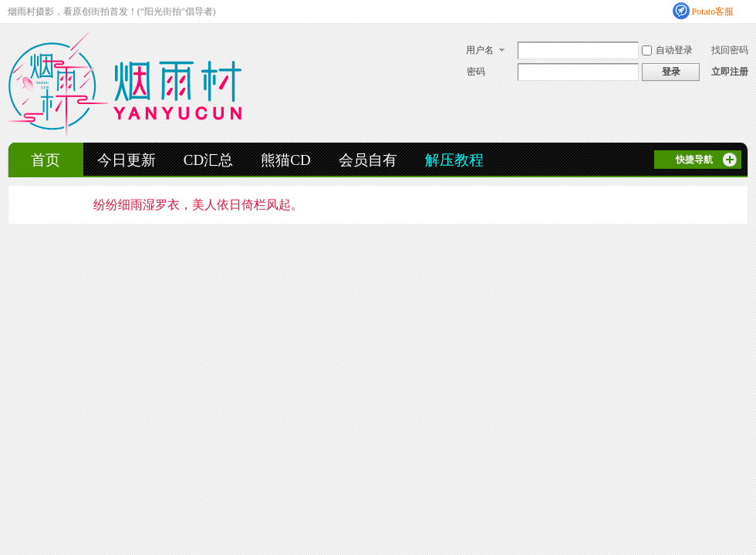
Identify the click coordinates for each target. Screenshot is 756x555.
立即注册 (730, 72)
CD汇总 (208, 160)
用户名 (480, 50)
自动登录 (667, 50)
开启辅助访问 (744, 11)
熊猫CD (285, 160)
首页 (46, 160)
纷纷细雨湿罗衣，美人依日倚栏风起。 (198, 205)
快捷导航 (694, 160)
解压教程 (454, 160)
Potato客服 (713, 12)
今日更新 (127, 160)
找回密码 (730, 50)
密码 (476, 72)
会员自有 (368, 160)
